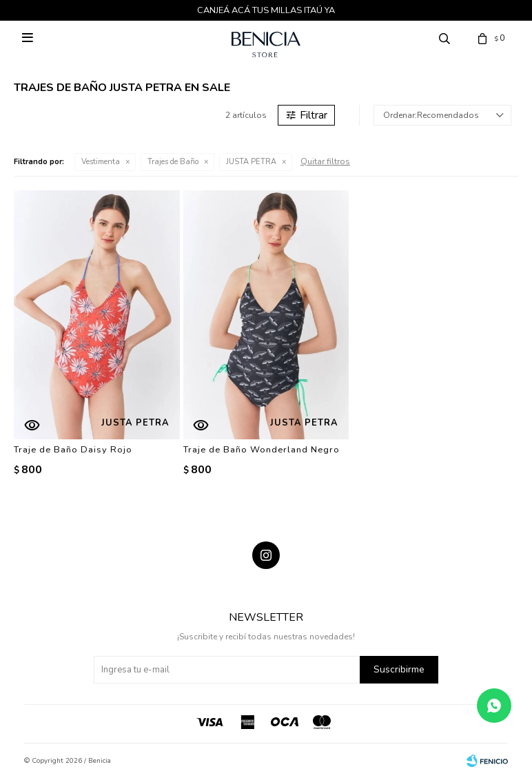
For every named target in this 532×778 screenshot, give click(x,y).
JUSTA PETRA (251, 162)
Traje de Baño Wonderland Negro (262, 450)
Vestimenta (101, 162)
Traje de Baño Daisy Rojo (73, 450)
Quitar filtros (325, 161)
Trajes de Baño (173, 162)
